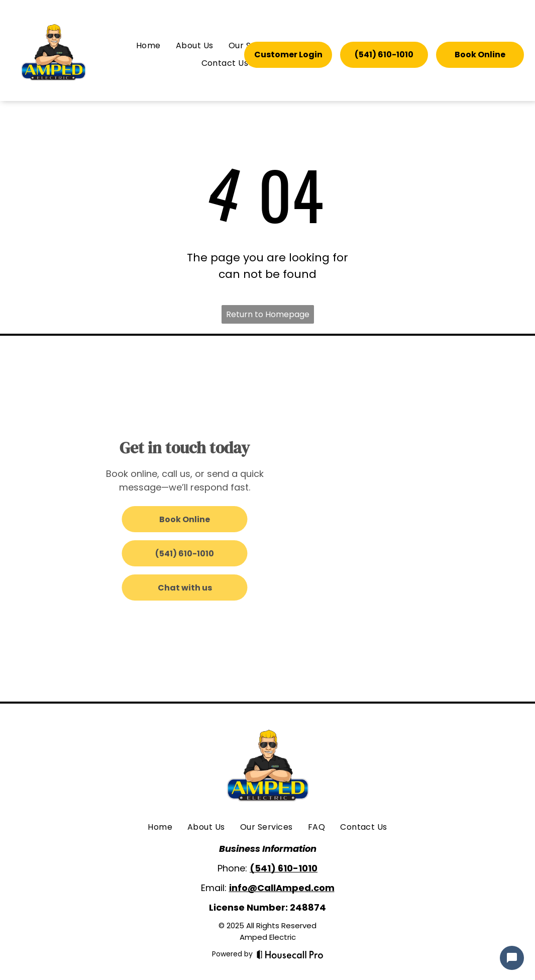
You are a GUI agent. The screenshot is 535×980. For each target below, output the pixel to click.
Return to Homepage (268, 314)
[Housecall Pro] (290, 954)
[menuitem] (148, 46)
